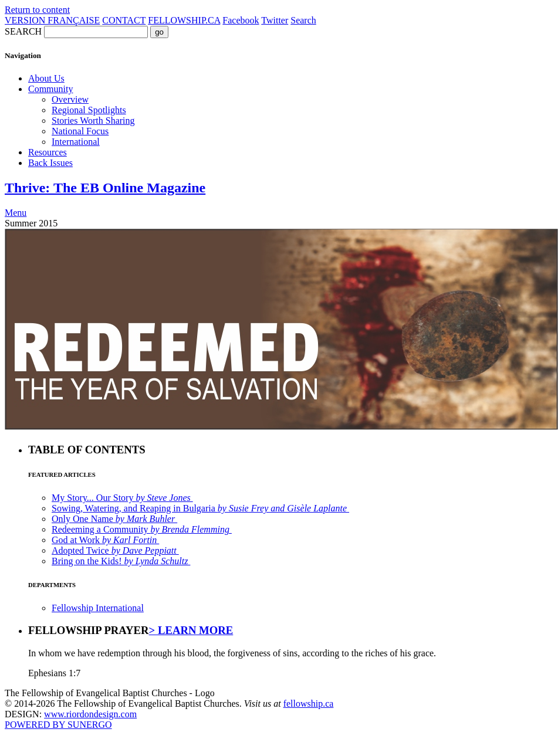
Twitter (275, 20)
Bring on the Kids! (121, 561)
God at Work (105, 540)
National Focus (80, 131)
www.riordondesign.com (90, 714)
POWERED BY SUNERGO (58, 725)
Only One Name (114, 519)
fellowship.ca (309, 704)
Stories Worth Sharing (93, 121)
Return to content (37, 10)
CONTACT (124, 20)
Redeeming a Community (142, 529)
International (76, 142)
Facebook (241, 20)
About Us (46, 78)
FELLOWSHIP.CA (184, 20)
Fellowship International (98, 608)
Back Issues (50, 163)
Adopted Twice (115, 550)
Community (50, 89)
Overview (70, 99)
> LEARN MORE (191, 630)
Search (303, 20)
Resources (48, 152)
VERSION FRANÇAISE (52, 20)
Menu (16, 213)
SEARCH (23, 31)
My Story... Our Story (122, 498)
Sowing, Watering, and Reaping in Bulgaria (200, 508)
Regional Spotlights (89, 110)
